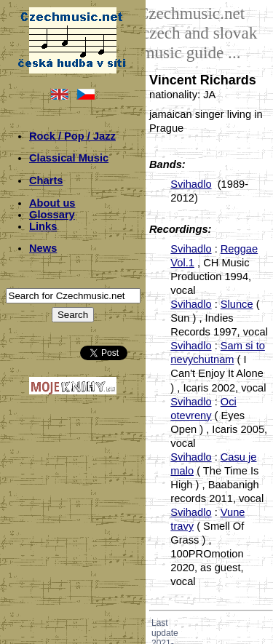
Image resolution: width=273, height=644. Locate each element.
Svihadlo (191, 184)
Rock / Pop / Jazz (72, 136)
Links (43, 226)
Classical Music (69, 158)
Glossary (52, 215)
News (43, 248)
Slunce (237, 304)
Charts (46, 180)
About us (52, 203)
